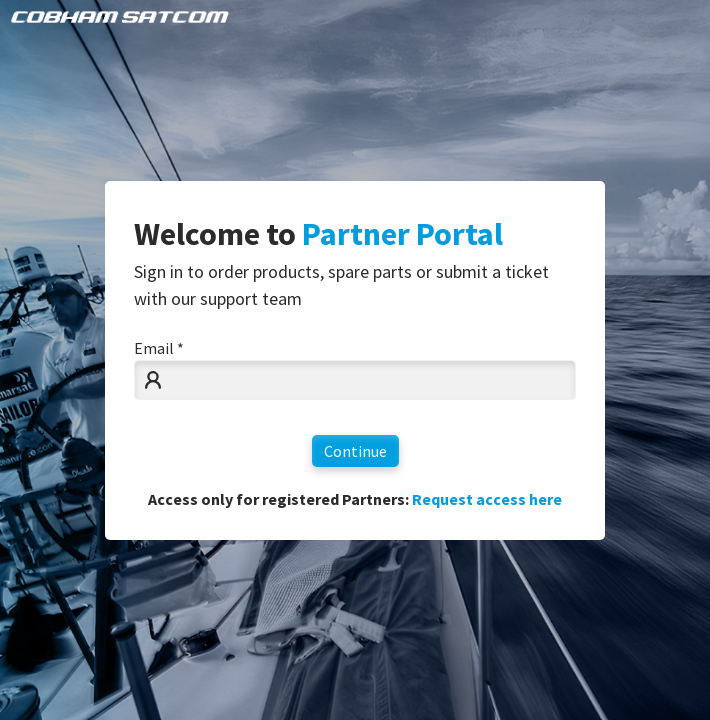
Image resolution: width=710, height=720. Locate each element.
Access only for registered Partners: (355, 499)
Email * (159, 348)
